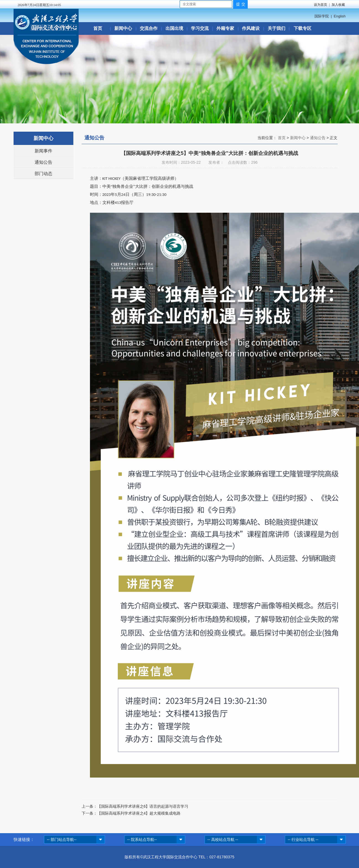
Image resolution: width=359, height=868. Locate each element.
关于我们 (277, 28)
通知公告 (43, 162)
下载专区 (303, 28)
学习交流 (200, 28)
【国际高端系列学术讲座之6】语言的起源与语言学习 (143, 806)
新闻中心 (123, 28)
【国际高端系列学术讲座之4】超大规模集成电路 (139, 813)
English (340, 16)
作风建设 (251, 28)
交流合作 (149, 28)
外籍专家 (225, 28)
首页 (98, 28)
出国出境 (174, 28)
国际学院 (322, 16)
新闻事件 (43, 151)
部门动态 (43, 174)
